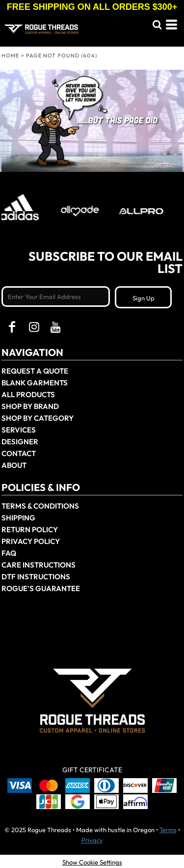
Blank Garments (35, 383)
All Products (28, 394)
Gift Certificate (92, 770)
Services (19, 430)
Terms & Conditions (40, 506)
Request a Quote (35, 371)
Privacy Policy (31, 541)
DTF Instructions (36, 577)
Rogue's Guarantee (41, 588)
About (14, 465)
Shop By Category (38, 418)
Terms (168, 830)
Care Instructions (39, 565)
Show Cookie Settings (92, 862)
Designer (20, 442)
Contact (19, 453)
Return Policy (30, 529)
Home (10, 55)
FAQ (9, 553)
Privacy (92, 840)
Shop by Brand (30, 406)
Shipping (18, 518)
